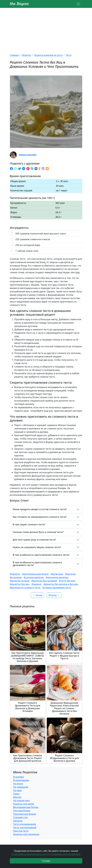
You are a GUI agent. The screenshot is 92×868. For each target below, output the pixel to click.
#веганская (57, 574)
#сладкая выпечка (34, 577)
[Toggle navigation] (78, 4)
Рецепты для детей (24, 804)
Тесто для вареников (25, 824)
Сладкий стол (21, 817)
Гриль (16, 794)
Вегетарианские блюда (26, 807)
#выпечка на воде (20, 581)
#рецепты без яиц (20, 584)
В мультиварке (21, 780)
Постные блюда (22, 811)
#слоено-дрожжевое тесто (57, 587)
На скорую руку (22, 800)
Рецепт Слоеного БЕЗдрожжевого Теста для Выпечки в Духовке (64, 758)
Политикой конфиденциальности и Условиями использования (46, 854)
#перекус (36, 584)
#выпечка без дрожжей (44, 581)
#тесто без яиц (67, 581)
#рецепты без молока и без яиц (61, 584)
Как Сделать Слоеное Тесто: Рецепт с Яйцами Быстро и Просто (64, 656)
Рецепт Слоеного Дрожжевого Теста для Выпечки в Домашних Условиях (28, 707)
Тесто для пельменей (25, 827)
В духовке (19, 777)
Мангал (17, 797)
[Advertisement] (46, 29)
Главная (14, 55)
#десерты (15, 574)
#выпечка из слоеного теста (25, 587)
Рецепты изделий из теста (48, 55)
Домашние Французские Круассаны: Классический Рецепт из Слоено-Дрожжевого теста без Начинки (64, 708)
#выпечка (70, 574)
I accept (46, 861)
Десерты (18, 821)
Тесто (69, 55)
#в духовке (16, 577)
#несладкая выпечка (57, 577)
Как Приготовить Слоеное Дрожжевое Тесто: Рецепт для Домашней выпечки (28, 758)
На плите (18, 784)
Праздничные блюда (25, 814)
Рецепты (26, 55)
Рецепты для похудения (26, 834)
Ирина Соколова (28, 155)
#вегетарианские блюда (35, 574)
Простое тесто (21, 831)
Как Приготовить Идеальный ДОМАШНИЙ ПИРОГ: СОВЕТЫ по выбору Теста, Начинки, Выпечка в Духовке (28, 657)
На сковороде (21, 787)
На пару (17, 790)
